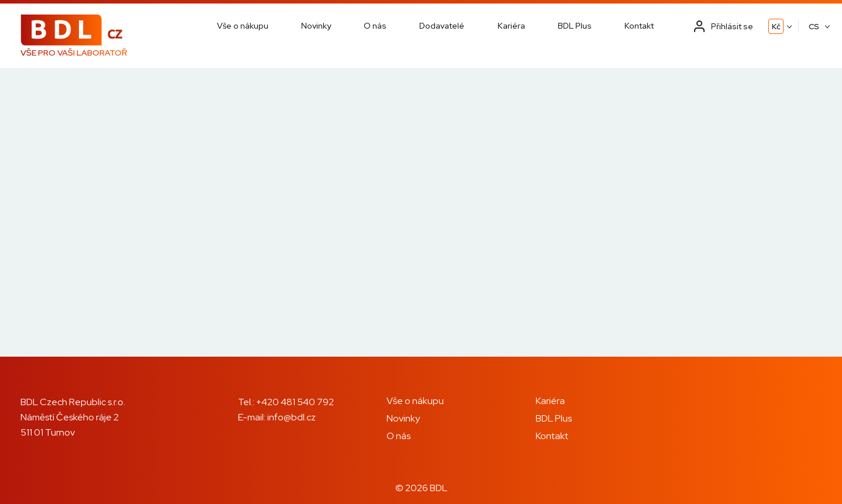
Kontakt (639, 26)
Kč (776, 27)
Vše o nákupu (243, 26)
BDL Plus (575, 26)
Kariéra (511, 26)
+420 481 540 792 (295, 402)
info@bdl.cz (291, 417)
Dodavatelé (442, 26)
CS (814, 27)
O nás (375, 26)
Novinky (316, 26)
